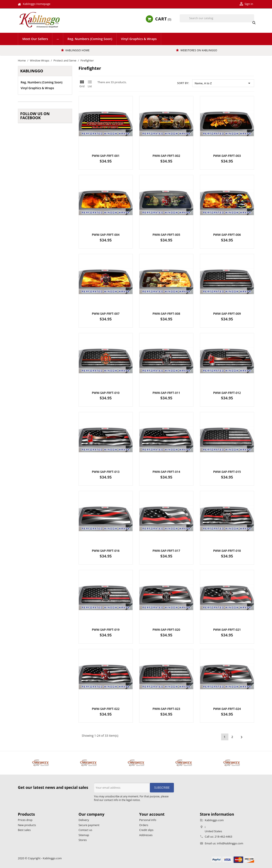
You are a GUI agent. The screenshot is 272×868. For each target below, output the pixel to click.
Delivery (84, 820)
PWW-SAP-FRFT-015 (227, 472)
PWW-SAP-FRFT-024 (227, 709)
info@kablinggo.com (230, 843)
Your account (152, 814)
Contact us (85, 830)
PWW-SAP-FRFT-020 (166, 630)
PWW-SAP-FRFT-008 (166, 314)
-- (58, 39)
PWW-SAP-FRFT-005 (166, 235)
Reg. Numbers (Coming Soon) (90, 39)
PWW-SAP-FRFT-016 (106, 551)
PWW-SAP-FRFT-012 (227, 393)
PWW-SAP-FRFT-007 (106, 314)
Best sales (24, 830)
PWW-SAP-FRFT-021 (227, 630)
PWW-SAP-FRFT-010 (106, 393)
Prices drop (25, 820)
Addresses (146, 835)
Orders (144, 825)
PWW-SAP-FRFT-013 (106, 472)
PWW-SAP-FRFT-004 (106, 235)
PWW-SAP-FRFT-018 (227, 551)
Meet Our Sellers (35, 39)
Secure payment (89, 825)
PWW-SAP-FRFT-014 (166, 472)
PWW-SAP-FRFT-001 (106, 156)
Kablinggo (32, 71)
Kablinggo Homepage (37, 4)
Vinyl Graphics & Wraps (139, 39)
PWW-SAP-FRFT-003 (227, 156)
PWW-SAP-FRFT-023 (166, 709)
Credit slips (146, 830)
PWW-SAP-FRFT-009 (227, 314)
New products (27, 825)
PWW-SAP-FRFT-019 (106, 630)
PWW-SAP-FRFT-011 (166, 393)
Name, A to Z (223, 83)
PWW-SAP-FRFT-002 (166, 156)
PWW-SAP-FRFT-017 (166, 551)
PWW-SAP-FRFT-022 (106, 709)
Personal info (148, 820)
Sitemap (84, 835)
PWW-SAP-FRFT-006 (227, 235)
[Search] (217, 18)
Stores (83, 840)
